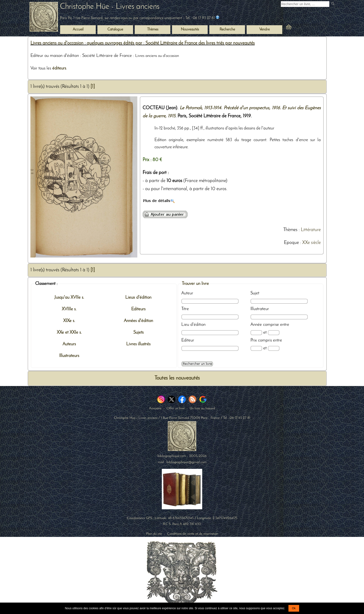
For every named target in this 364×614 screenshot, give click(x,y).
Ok (294, 608)
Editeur (188, 340)
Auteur (187, 293)
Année (256, 325)
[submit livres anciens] (333, 4)
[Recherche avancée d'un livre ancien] (197, 364)
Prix (254, 340)
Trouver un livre (195, 284)
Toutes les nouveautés (177, 378)
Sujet (255, 293)
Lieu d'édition (193, 325)
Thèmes (290, 230)
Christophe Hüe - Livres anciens (110, 7)
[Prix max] (274, 348)
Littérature (311, 230)
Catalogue (115, 30)
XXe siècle (311, 243)
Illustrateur (260, 309)
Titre (185, 309)
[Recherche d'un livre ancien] (305, 4)
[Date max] (274, 333)
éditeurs (59, 68)
